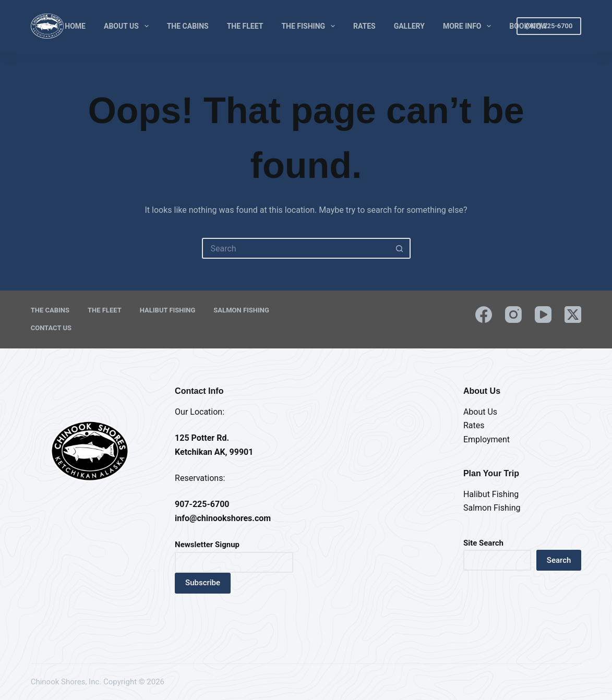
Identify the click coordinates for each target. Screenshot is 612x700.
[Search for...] (296, 248)
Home (75, 26)
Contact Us (51, 328)
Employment (487, 439)
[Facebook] (484, 315)
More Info (469, 26)
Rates (364, 26)
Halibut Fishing (168, 310)
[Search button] (400, 248)
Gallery (409, 26)
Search (559, 560)
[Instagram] (513, 315)
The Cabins (188, 26)
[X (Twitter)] (573, 315)
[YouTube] (543, 315)
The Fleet (245, 26)
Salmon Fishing (241, 310)
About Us (128, 26)
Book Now (528, 26)
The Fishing (310, 26)
